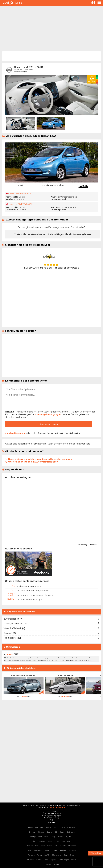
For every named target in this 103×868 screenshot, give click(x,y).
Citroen (41, 832)
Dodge (33, 837)
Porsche (72, 850)
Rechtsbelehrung (52, 818)
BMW (49, 827)
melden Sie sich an (16, 433)
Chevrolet (71, 827)
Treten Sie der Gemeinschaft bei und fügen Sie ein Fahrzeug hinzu (52, 234)
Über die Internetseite (52, 813)
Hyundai (69, 837)
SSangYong (57, 855)
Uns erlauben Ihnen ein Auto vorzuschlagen (33, 462)
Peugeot (63, 850)
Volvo (74, 860)
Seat (66, 855)
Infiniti (34, 841)
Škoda (56, 864)
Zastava (48, 864)
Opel (55, 850)
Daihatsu (71, 832)
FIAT (40, 837)
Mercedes (72, 846)
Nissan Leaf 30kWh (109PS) (21, 194)
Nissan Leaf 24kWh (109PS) (21, 204)
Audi (42, 827)
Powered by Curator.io (87, 544)
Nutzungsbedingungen (48, 414)
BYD (55, 827)
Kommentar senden (49, 424)
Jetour (57, 841)
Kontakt (52, 822)
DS (56, 832)
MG (56, 846)
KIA (63, 841)
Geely (53, 837)
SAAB (47, 855)
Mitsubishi (38, 850)
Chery (62, 827)
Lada (69, 841)
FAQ (52, 820)
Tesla (46, 860)
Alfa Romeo (33, 827)
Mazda (63, 846)
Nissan (47, 850)
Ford (46, 837)
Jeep (50, 841)
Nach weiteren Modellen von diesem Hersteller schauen (40, 459)
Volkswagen (64, 860)
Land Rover (40, 846)
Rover (40, 855)
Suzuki (39, 860)
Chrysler (32, 832)
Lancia (30, 846)
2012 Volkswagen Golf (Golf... (24, 675)
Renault (31, 855)
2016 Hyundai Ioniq (65, 675)
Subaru (30, 860)
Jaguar (43, 841)
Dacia (62, 832)
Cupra (50, 832)
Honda (61, 837)
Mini (29, 850)
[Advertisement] (51, 28)
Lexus (50, 846)
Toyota (53, 860)
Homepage (51, 811)
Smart (73, 855)
